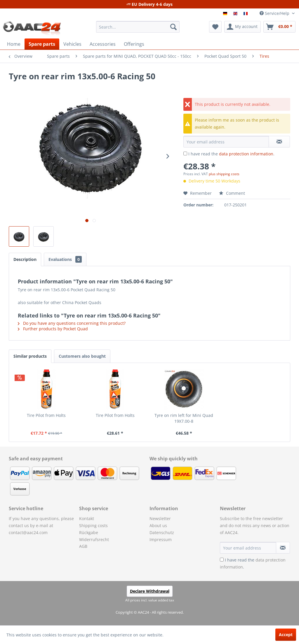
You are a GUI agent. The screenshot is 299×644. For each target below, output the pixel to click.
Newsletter (160, 518)
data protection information (246, 154)
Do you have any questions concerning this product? (72, 323)
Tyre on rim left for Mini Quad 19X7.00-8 (184, 418)
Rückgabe (89, 532)
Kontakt (87, 518)
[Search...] (138, 27)
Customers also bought (82, 356)
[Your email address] (248, 548)
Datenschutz (162, 532)
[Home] (14, 44)
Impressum (161, 539)
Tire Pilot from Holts (46, 415)
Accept (286, 635)
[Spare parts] (42, 44)
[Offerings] (134, 44)
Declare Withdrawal (150, 591)
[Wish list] (215, 27)
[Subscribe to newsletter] (283, 548)
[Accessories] (103, 44)
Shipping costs (93, 525)
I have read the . (231, 154)
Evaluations (65, 259)
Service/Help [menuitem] (275, 13)
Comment (232, 193)
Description (25, 259)
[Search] (173, 27)
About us (158, 525)
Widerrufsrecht (94, 539)
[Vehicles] (72, 44)
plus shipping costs (224, 174)
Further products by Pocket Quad (53, 329)
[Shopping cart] (279, 27)
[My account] (242, 27)
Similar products (30, 356)
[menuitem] (138, 27)
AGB (83, 546)
